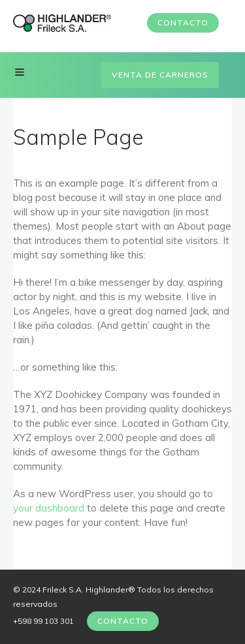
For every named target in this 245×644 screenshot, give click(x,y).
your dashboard (49, 508)
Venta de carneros (160, 75)
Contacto (183, 23)
